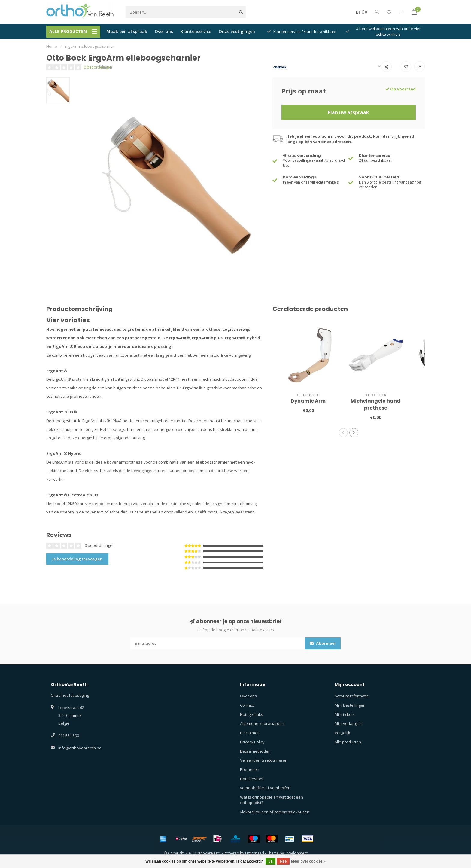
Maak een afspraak (127, 31)
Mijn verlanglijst (349, 723)
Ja (270, 861)
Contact (247, 705)
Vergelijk (342, 733)
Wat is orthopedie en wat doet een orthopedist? (272, 800)
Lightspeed (255, 853)
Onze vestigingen (237, 31)
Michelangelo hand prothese (375, 404)
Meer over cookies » (308, 861)
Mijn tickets (345, 714)
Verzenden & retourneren (264, 760)
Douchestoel (252, 779)
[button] (343, 433)
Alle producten (348, 742)
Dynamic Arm (308, 401)
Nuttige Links (252, 714)
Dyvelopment (296, 853)
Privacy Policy (252, 742)
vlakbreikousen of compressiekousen (275, 812)
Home (52, 46)
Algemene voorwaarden (262, 723)
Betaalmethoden (255, 751)
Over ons (164, 31)
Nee (283, 861)
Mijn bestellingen (350, 705)
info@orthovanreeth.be (80, 748)
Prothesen (250, 769)
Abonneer (323, 643)
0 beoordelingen (98, 67)
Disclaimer (249, 733)
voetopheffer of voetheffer (265, 788)
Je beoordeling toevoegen (77, 559)
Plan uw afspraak (348, 112)
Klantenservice (196, 31)
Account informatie (352, 696)
